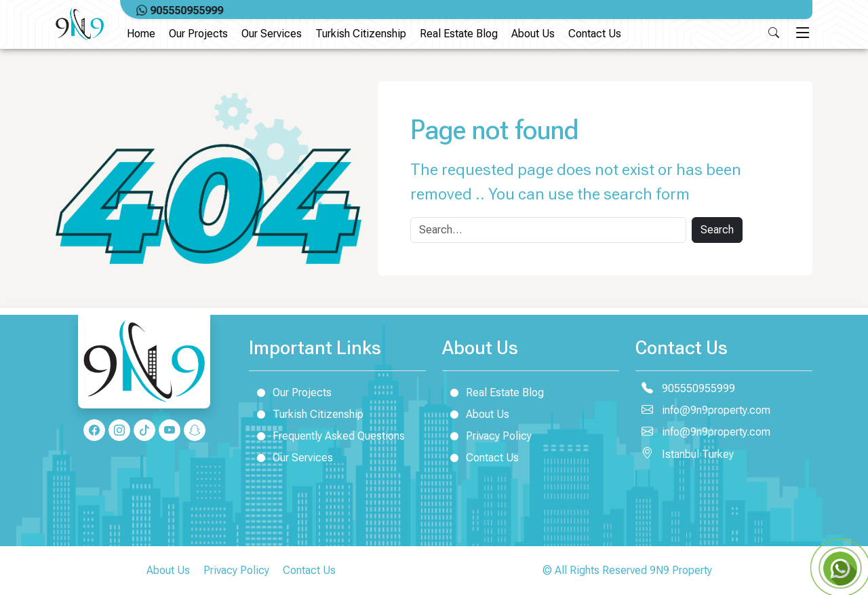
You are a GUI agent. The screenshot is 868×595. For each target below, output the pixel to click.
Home (141, 34)
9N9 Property (681, 570)
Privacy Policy (487, 436)
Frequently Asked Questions (327, 436)
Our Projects (198, 34)
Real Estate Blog (459, 34)
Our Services (272, 34)
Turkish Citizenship (361, 34)
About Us (533, 34)
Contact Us (595, 34)
